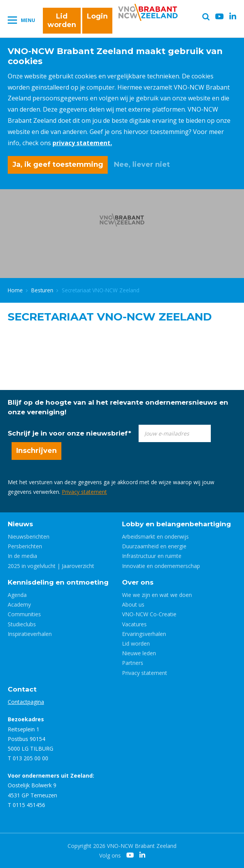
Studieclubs (22, 624)
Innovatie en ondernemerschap (161, 566)
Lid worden (62, 20)
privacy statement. (82, 143)
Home (15, 290)
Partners (133, 663)
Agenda (17, 595)
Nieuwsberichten (29, 537)
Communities (24, 614)
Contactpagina (26, 702)
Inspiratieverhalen (30, 634)
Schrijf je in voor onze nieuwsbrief (69, 433)
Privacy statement (84, 492)
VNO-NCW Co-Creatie (149, 614)
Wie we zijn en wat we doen (157, 595)
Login (97, 16)
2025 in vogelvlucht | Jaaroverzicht (51, 566)
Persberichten (25, 546)
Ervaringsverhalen (144, 634)
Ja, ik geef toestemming (58, 164)
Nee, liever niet (142, 164)
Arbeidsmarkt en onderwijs (155, 537)
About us (133, 604)
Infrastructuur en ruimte (152, 556)
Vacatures (134, 624)
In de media (22, 556)
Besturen (42, 290)
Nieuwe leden (139, 653)
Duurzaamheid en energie (154, 546)
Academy (19, 604)
